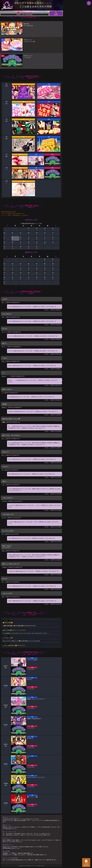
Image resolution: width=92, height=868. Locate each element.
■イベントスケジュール (9, 832)
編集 (19, 302)
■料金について (7, 825)
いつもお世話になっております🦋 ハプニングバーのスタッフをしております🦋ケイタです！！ (26, 633)
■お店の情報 (6, 851)
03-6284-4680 (26, 12)
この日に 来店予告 (86, 863)
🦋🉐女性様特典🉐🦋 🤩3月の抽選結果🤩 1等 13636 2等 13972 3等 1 (19, 626)
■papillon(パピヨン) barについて (12, 817)
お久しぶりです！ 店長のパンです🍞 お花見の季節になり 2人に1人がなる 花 (21, 641)
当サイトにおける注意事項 (10, 858)
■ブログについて (7, 838)
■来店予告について (8, 845)
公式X (56, 13)
